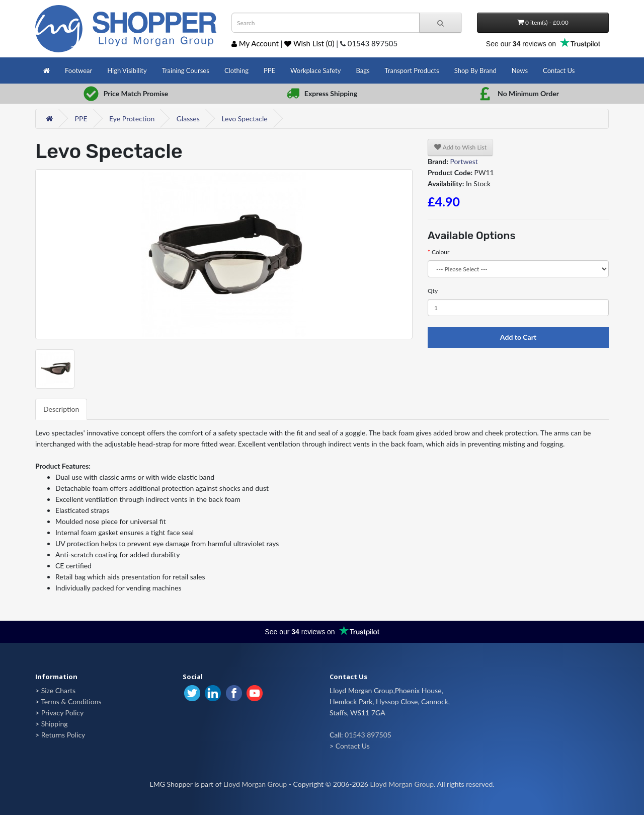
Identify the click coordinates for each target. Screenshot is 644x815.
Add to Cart (518, 337)
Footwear (78, 70)
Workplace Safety (315, 70)
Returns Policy (63, 735)
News (520, 70)
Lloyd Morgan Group (255, 784)
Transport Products (412, 70)
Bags (363, 70)
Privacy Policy (62, 713)
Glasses (188, 119)
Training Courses (186, 70)
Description (61, 409)
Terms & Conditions (71, 701)
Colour (440, 252)
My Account (255, 43)
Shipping (55, 724)
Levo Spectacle (244, 119)
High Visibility (127, 70)
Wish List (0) (309, 43)
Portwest (464, 161)
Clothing (236, 70)
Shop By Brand (475, 70)
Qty (433, 291)
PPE (269, 70)
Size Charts (58, 690)
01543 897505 (368, 735)
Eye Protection (132, 119)
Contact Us (559, 70)
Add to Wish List (460, 147)
